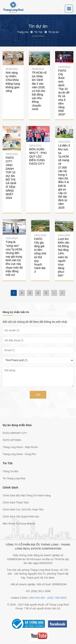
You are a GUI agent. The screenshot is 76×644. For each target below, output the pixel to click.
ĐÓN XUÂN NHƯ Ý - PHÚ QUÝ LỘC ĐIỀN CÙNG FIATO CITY (38, 157)
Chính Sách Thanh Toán (16, 503)
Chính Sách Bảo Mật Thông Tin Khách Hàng (27, 496)
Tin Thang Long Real (14, 478)
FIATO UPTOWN (12, 440)
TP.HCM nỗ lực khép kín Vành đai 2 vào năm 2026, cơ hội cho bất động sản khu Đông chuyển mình (39, 91)
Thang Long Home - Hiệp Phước (20, 447)
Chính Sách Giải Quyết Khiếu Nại (21, 517)
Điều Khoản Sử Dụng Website (19, 524)
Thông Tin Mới (10, 471)
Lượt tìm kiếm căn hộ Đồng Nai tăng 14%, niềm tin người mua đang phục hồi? (64, 257)
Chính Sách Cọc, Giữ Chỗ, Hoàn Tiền (23, 510)
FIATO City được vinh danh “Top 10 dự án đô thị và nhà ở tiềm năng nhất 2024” (64, 92)
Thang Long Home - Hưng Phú (19, 454)
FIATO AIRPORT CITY (15, 433)
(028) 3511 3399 (41, 591)
